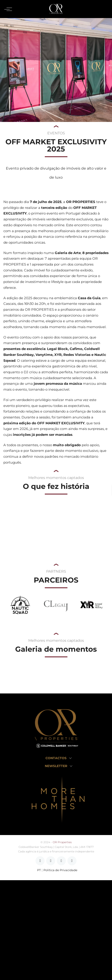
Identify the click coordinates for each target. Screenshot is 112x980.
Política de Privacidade (60, 870)
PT (39, 870)
